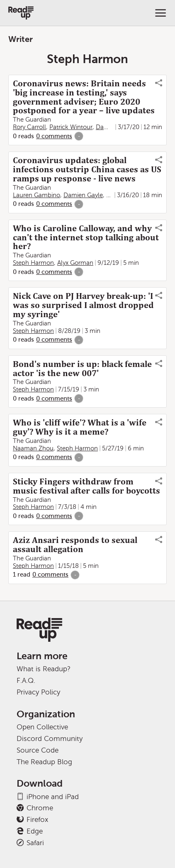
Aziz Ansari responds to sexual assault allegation (75, 545)
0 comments (54, 136)
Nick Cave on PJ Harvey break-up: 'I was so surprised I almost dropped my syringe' (83, 305)
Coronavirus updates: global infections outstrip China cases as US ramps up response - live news (87, 169)
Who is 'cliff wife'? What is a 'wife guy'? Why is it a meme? (80, 427)
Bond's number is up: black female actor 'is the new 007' (82, 369)
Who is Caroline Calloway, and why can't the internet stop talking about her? (86, 237)
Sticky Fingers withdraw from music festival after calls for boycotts (86, 486)
